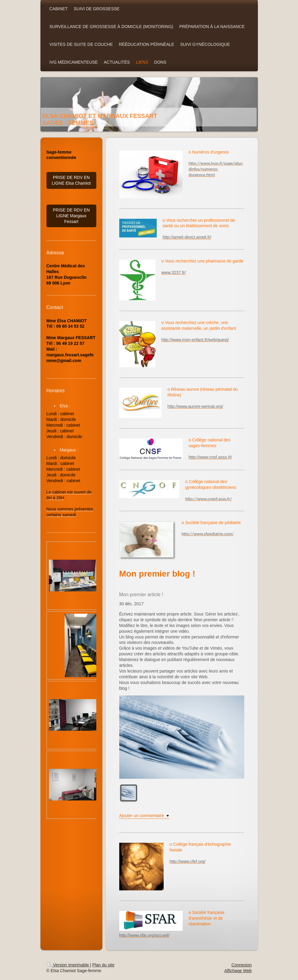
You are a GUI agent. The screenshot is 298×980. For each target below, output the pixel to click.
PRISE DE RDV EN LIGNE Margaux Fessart (71, 216)
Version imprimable (68, 965)
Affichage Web (238, 971)
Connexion (242, 965)
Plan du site (103, 965)
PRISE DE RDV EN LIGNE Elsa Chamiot (71, 180)
